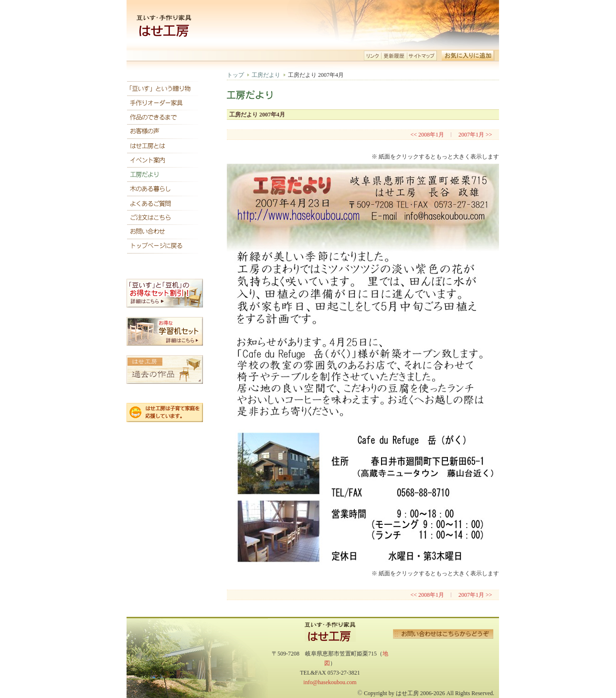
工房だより (266, 75)
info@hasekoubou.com (330, 682)
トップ (235, 75)
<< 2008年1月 (427, 135)
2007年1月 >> (475, 135)
